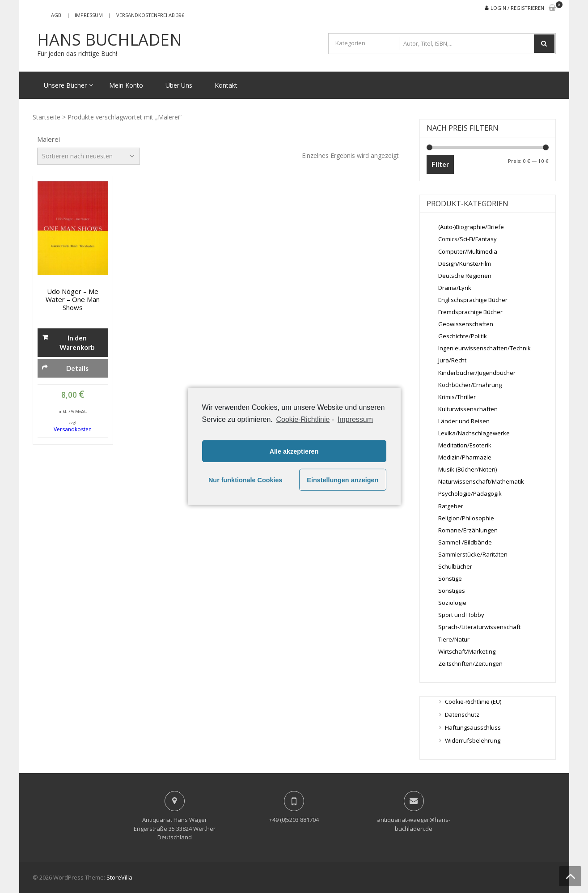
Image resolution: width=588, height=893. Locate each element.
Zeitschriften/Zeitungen (470, 663)
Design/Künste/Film (465, 264)
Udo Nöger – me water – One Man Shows (73, 299)
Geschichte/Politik (463, 336)
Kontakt (226, 85)
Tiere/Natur (454, 639)
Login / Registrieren (517, 8)
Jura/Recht (452, 360)
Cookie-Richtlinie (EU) (473, 702)
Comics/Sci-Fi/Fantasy (467, 239)
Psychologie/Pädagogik (470, 493)
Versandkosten (73, 429)
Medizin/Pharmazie (465, 457)
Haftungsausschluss (473, 727)
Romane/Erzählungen (468, 530)
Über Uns (179, 85)
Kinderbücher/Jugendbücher (477, 373)
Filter (440, 164)
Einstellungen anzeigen (343, 480)
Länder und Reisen (464, 421)
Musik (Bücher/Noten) (467, 469)
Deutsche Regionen (465, 276)
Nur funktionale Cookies (245, 480)
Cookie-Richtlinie (303, 419)
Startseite (47, 117)
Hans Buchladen (110, 40)
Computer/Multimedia (468, 251)
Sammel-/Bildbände (465, 542)
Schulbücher (455, 566)
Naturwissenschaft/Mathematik (481, 481)
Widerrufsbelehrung (473, 740)
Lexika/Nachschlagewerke (474, 433)
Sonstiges (452, 591)
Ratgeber (451, 506)
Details (77, 368)
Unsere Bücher (65, 85)
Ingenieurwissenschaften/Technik (484, 348)
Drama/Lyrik (455, 288)
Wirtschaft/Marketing (467, 651)
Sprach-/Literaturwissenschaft (479, 627)
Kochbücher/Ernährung (470, 385)
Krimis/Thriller (457, 397)
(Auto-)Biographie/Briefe (471, 227)
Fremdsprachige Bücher (470, 312)
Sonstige (450, 578)
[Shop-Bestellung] (89, 156)
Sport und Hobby (461, 615)
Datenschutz (462, 714)
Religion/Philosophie (466, 518)
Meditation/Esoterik (465, 445)
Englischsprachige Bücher (473, 300)
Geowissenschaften (466, 324)
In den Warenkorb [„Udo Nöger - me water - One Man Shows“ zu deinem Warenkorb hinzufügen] (77, 342)
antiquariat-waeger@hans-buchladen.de (414, 824)
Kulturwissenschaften (468, 409)
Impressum (89, 15)
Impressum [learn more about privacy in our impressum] (355, 419)
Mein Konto (126, 85)
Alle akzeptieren (294, 451)
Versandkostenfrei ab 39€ (150, 15)
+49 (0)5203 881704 (294, 820)
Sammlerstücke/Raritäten (473, 554)
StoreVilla (119, 877)
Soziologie (452, 603)
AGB (56, 15)
